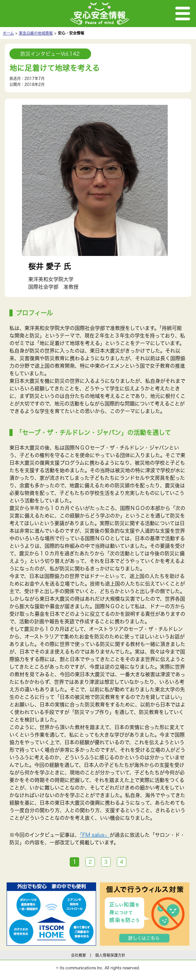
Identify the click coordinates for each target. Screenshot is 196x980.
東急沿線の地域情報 (36, 33)
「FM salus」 (95, 835)
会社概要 (79, 955)
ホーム (8, 33)
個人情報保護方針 (110, 955)
